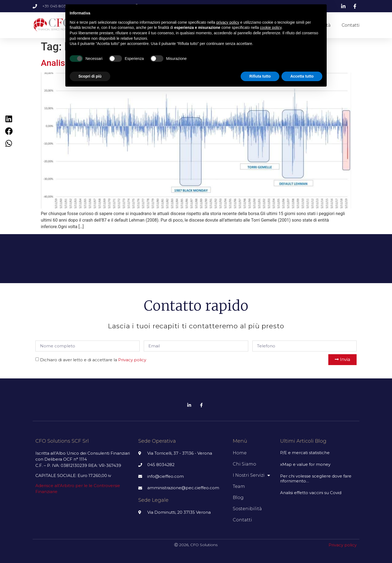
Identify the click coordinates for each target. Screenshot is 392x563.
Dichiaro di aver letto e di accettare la (93, 360)
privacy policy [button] (228, 22)
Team (239, 486)
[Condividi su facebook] (9, 131)
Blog (238, 498)
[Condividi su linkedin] (9, 119)
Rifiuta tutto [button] (260, 76)
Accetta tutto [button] (302, 76)
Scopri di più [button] (90, 76)
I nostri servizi (251, 475)
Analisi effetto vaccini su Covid (311, 493)
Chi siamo (244, 464)
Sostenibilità (247, 509)
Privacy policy (132, 360)
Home (240, 453)
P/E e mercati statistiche (305, 453)
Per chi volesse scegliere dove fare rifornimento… (316, 478)
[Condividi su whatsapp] (9, 143)
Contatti (350, 25)
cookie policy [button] (271, 27)
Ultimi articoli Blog (303, 441)
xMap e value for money (305, 464)
